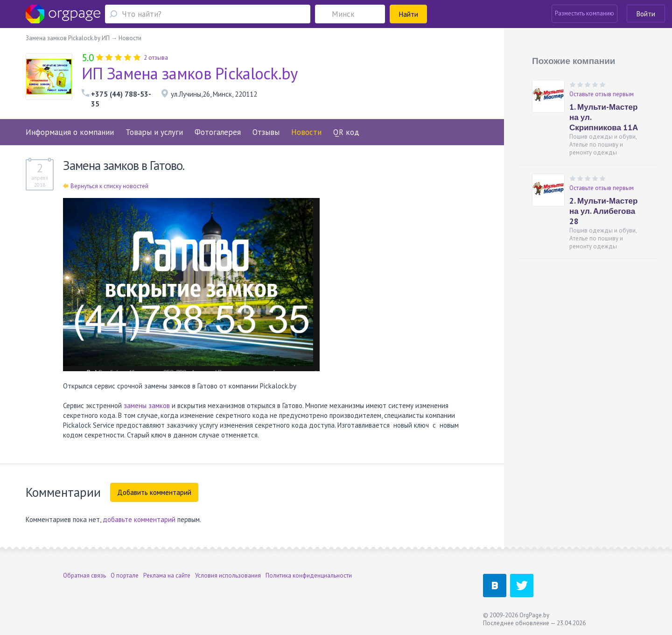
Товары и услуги (154, 132)
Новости (306, 132)
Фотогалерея (218, 132)
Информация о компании (70, 132)
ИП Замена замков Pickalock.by (190, 73)
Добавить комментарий (154, 492)
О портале (125, 575)
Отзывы (266, 132)
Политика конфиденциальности (309, 575)
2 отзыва (156, 58)
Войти (646, 14)
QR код (346, 132)
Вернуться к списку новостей (106, 186)
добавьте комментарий (139, 519)
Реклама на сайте (167, 575)
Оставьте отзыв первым (602, 94)
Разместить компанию (584, 13)
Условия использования (228, 575)
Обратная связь (84, 575)
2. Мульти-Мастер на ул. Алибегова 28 (603, 211)
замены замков (147, 406)
